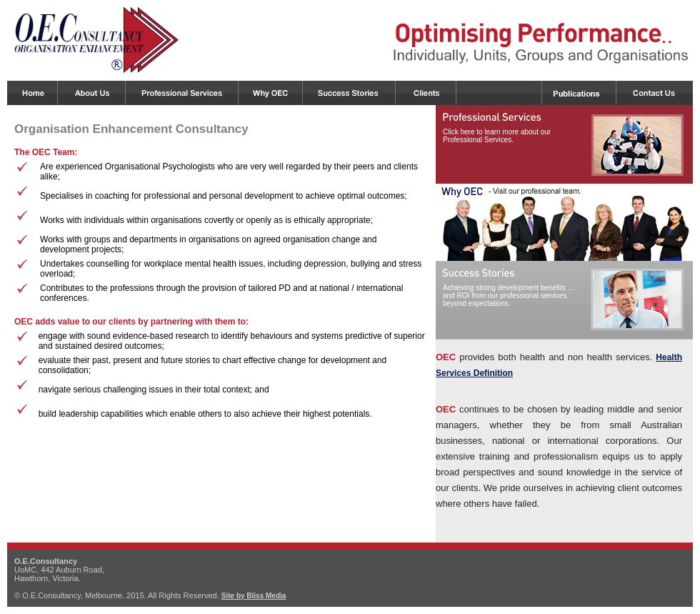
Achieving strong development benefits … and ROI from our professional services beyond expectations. (509, 296)
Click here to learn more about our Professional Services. (497, 136)
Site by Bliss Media (254, 596)
